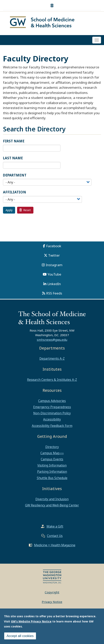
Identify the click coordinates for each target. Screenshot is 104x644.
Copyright (52, 592)
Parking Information (52, 472)
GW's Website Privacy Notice (31, 622)
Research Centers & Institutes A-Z (52, 380)
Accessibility (52, 419)
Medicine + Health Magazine (55, 545)
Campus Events (52, 459)
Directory (52, 447)
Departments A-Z (52, 358)
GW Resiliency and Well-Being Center (52, 505)
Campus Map (50, 453)
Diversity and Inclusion (52, 499)
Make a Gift (55, 526)
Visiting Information (52, 465)
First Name (14, 141)
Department (15, 175)
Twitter (54, 255)
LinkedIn (54, 284)
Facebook (54, 246)
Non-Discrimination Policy (52, 413)
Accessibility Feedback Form (52, 426)
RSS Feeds (54, 293)
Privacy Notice (52, 602)
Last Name (13, 158)
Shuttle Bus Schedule (52, 478)
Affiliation (15, 192)
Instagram (54, 265)
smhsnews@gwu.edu (52, 340)
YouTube (54, 274)
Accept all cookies (20, 636)
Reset (25, 210)
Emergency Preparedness (52, 407)
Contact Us (55, 536)
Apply (9, 210)
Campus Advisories (52, 401)
